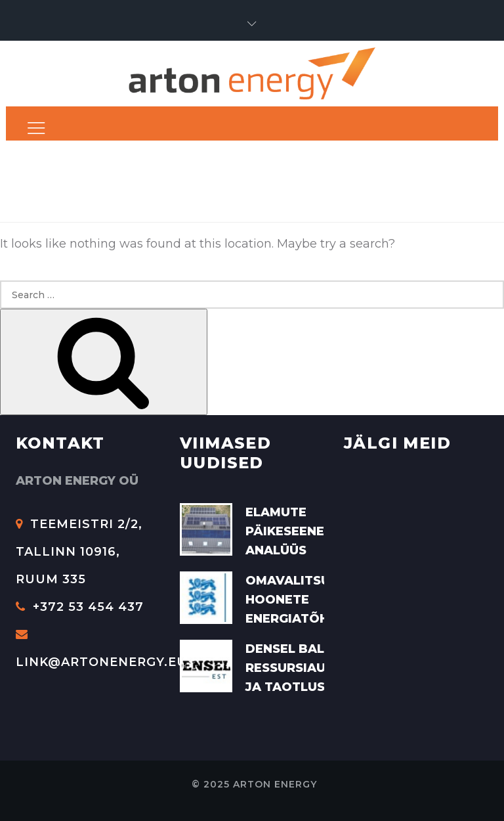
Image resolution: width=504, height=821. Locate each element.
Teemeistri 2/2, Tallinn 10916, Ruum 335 (79, 552)
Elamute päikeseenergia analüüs (300, 531)
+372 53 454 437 (80, 607)
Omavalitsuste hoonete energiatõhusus (304, 600)
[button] (252, 24)
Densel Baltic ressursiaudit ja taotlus (297, 668)
